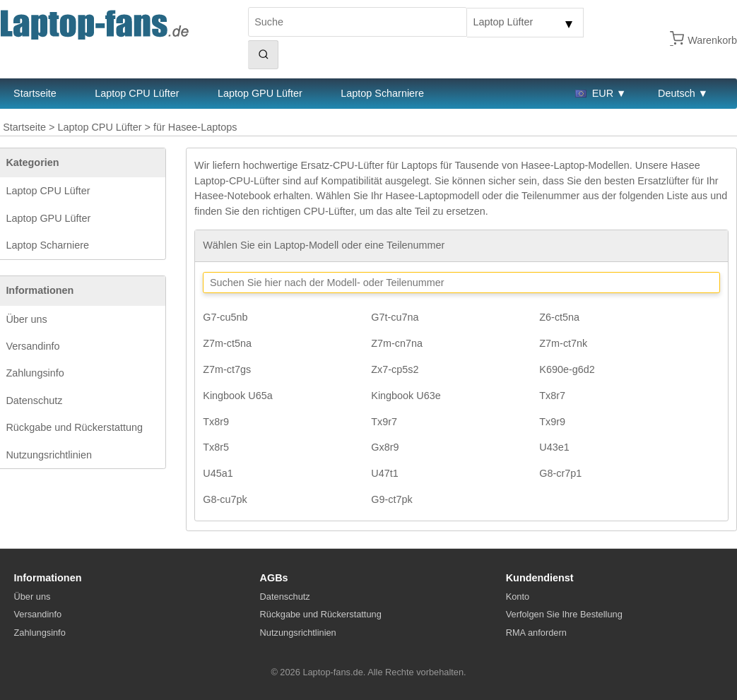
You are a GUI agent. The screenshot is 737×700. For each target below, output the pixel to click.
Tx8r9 (216, 422)
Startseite (24, 127)
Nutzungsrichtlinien (49, 455)
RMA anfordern (536, 633)
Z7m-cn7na (397, 343)
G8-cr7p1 (560, 473)
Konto (518, 597)
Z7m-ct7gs (227, 369)
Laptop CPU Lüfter (137, 93)
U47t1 (384, 473)
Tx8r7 (552, 396)
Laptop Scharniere (382, 93)
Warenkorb (712, 40)
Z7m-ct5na (227, 343)
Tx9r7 (384, 422)
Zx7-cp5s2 (395, 369)
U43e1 (554, 447)
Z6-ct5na (559, 317)
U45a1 (218, 473)
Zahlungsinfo (35, 373)
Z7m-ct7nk (563, 343)
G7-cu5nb (225, 317)
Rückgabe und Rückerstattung (74, 427)
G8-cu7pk (225, 499)
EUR (594, 93)
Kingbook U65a (237, 396)
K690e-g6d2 (567, 369)
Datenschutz (34, 401)
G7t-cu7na (395, 317)
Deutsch (677, 93)
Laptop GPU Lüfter (260, 93)
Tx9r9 (552, 422)
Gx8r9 (385, 447)
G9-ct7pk (391, 499)
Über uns (26, 319)
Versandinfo (33, 346)
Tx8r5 (216, 447)
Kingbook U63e (406, 396)
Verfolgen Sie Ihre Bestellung (564, 614)
